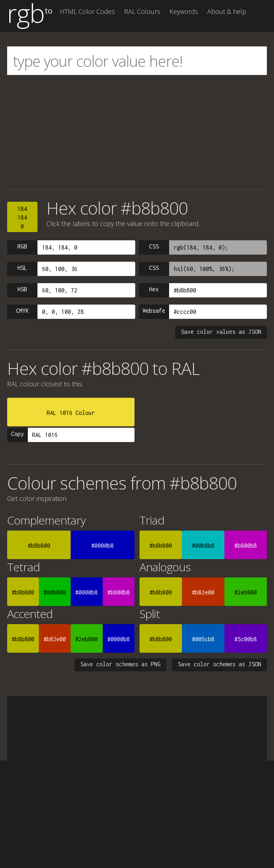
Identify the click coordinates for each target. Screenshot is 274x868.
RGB (22, 246)
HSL (22, 268)
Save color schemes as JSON (219, 664)
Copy (17, 434)
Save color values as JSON (221, 332)
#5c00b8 (246, 639)
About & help (227, 11)
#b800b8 (246, 546)
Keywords (184, 11)
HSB (22, 289)
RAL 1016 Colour (71, 413)
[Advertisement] (137, 132)
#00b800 (55, 592)
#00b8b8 (203, 546)
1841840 (22, 218)
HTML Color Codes (87, 11)
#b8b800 (39, 546)
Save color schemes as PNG (120, 664)
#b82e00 (203, 592)
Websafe (154, 311)
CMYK (22, 311)
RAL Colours (142, 11)
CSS (154, 246)
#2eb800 (246, 592)
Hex (154, 289)
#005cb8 (203, 639)
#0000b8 (103, 546)
